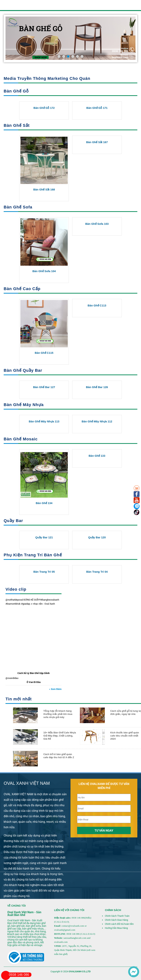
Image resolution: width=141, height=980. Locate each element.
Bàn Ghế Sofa (18, 207)
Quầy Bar (13, 521)
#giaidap (26, 604)
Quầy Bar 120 (97, 537)
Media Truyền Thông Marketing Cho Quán (47, 78)
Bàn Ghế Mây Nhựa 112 (97, 421)
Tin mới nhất (19, 699)
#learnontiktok (13, 604)
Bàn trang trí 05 (44, 572)
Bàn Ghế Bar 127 (44, 387)
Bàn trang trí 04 (97, 572)
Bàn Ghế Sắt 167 (97, 142)
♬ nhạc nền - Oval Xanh (43, 604)
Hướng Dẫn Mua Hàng (116, 928)
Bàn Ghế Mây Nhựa (24, 405)
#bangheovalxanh (50, 600)
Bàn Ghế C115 (44, 353)
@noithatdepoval (14, 600)
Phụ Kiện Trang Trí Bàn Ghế (33, 555)
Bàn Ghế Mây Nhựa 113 (44, 421)
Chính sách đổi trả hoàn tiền (119, 924)
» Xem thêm (55, 689)
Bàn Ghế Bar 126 (97, 387)
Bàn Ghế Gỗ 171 (97, 108)
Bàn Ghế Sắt (17, 125)
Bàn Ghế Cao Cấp (22, 289)
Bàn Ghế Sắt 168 (44, 189)
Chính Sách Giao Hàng (116, 920)
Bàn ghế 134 (44, 503)
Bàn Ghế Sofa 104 (44, 271)
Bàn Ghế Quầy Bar (23, 370)
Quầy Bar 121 (44, 537)
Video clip (16, 589)
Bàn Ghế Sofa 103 (97, 224)
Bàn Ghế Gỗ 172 (44, 108)
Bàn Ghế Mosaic (21, 439)
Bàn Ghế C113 (97, 305)
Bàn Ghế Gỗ (16, 91)
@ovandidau (12, 678)
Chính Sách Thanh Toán (117, 916)
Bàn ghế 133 (97, 456)
